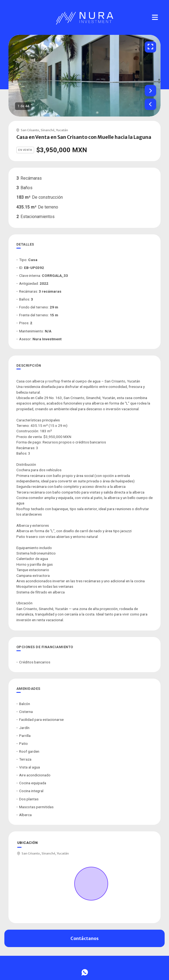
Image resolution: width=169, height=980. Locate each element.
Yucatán (62, 130)
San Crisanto (30, 130)
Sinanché (48, 130)
